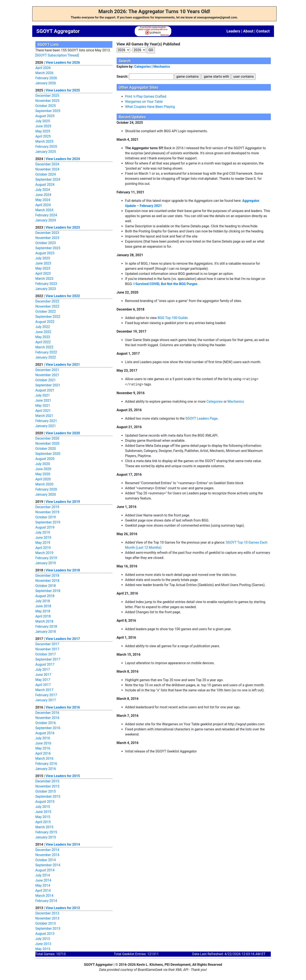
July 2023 (43, 258)
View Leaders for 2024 (63, 159)
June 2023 (43, 263)
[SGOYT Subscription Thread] (57, 55)
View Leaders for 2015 (63, 776)
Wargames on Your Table (144, 102)
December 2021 (47, 370)
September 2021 (48, 385)
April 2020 (43, 479)
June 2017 (43, 675)
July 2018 (43, 601)
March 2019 (44, 553)
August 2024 (45, 185)
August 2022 (45, 322)
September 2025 (48, 111)
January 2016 (46, 769)
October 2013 (46, 923)
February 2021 (46, 421)
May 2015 (43, 817)
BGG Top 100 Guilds (173, 318)
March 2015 (44, 827)
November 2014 (47, 855)
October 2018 (46, 586)
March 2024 (44, 210)
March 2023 (44, 279)
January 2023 (46, 289)
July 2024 (43, 190)
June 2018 (43, 606)
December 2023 (47, 233)
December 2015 (47, 781)
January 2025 (46, 152)
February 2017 (46, 695)
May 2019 (43, 543)
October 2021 (46, 380)
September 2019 (48, 522)
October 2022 (46, 311)
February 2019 (46, 558)
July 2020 (43, 464)
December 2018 (47, 576)
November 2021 (47, 375)
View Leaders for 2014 (63, 844)
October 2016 (46, 723)
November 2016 (47, 718)
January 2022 (46, 357)
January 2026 (46, 83)
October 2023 (46, 243)
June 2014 (43, 880)
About (248, 31)
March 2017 (44, 690)
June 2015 (43, 812)
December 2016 (47, 713)
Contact (263, 31)
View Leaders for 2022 (63, 296)
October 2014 (46, 860)
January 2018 (46, 632)
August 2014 (45, 870)
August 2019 (45, 527)
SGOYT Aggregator (58, 31)
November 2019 (47, 512)
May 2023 (43, 268)
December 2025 (47, 96)
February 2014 (46, 901)
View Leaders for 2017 (63, 639)
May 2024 (43, 200)
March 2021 (44, 416)
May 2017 (43, 680)
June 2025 (43, 126)
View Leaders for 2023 (63, 227)
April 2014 (43, 891)
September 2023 (48, 248)
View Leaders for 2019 (63, 502)
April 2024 (43, 205)
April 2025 (43, 136)
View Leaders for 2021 (63, 365)
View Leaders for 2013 (63, 908)
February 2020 (46, 489)
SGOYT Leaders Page (201, 418)
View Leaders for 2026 (63, 63)
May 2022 (43, 337)
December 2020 (47, 438)
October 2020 (46, 449)
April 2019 (43, 548)
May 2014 (43, 885)
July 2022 (43, 327)
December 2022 (47, 301)
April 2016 (43, 753)
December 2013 (47, 913)
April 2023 (43, 273)
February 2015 (46, 832)
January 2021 (46, 426)
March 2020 (44, 484)
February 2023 (46, 284)
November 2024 (47, 169)
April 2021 (43, 411)
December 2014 (47, 850)
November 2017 (47, 649)
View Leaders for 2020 (63, 433)
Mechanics (162, 67)
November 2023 (47, 238)
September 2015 (48, 797)
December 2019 (47, 507)
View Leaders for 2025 (63, 90)
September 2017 (48, 659)
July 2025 (43, 121)
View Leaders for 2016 (63, 707)
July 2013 (43, 939)
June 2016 (43, 743)
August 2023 (45, 253)
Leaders (233, 31)
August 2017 (45, 664)
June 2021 (43, 400)
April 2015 (43, 822)
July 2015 (43, 807)
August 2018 (45, 596)
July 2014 (43, 875)
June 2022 (43, 332)
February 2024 (46, 215)
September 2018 (48, 591)
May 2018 (43, 611)
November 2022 (47, 306)
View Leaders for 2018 (63, 570)
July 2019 (43, 532)
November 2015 (47, 786)
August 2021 (45, 390)
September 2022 (48, 317)
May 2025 (43, 131)
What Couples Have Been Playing (150, 107)
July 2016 (43, 738)
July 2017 (43, 670)
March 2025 (44, 141)
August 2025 (45, 116)
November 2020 (47, 444)
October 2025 (46, 106)
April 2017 (43, 685)
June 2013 (43, 944)
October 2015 (46, 791)
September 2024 (48, 179)
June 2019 (43, 538)
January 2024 (46, 220)
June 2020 (43, 469)
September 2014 (48, 865)
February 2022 (46, 352)
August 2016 (45, 733)
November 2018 (47, 581)
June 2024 (43, 195)
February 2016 (46, 764)
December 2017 (47, 644)
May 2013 (43, 949)
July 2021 (43, 395)
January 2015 (46, 837)
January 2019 (46, 563)
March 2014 (44, 896)
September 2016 (48, 728)
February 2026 (46, 78)
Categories (143, 67)
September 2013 (48, 929)
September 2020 (48, 454)
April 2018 (43, 616)
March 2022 (44, 347)
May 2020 (43, 474)
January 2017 (46, 700)
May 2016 (43, 748)
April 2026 (43, 68)
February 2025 (46, 147)
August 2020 (45, 459)
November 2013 (47, 918)
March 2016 (44, 759)
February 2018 (46, 626)
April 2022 (43, 342)
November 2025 (47, 101)
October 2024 (46, 174)
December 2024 (47, 164)
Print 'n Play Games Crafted (146, 96)
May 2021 (43, 406)
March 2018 (44, 621)
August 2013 (45, 934)
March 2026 (44, 73)
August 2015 (45, 802)
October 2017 (46, 654)
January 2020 (46, 494)
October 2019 (46, 517)
